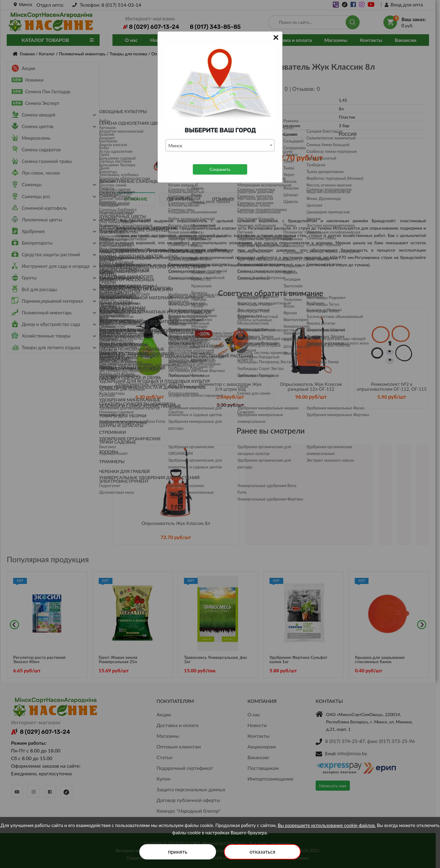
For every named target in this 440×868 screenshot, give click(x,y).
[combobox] (220, 145)
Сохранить (220, 169)
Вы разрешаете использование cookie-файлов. (327, 825)
